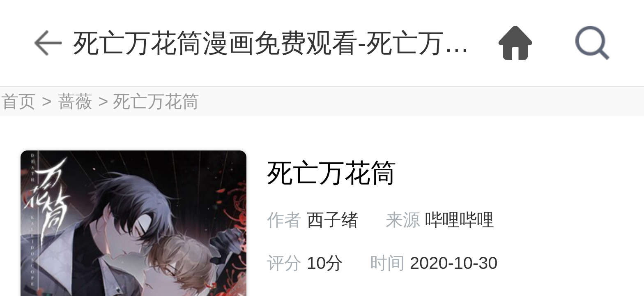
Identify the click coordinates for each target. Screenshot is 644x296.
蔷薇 (75, 101)
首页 (18, 101)
